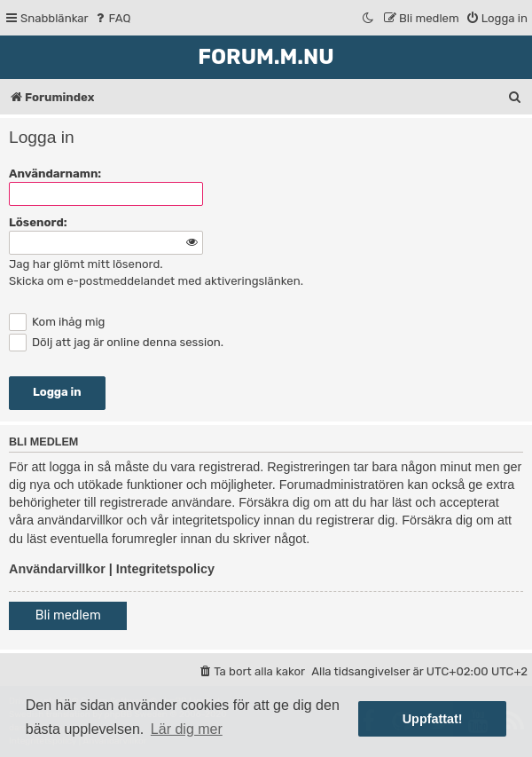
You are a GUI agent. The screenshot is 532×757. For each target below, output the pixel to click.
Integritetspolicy (165, 569)
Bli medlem (68, 615)
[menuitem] (112, 18)
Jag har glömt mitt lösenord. (86, 264)
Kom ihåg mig (57, 322)
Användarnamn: (55, 173)
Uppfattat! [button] (433, 719)
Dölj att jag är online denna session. (116, 342)
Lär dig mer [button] (187, 729)
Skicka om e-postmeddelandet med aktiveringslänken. (156, 281)
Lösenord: (38, 222)
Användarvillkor (57, 569)
